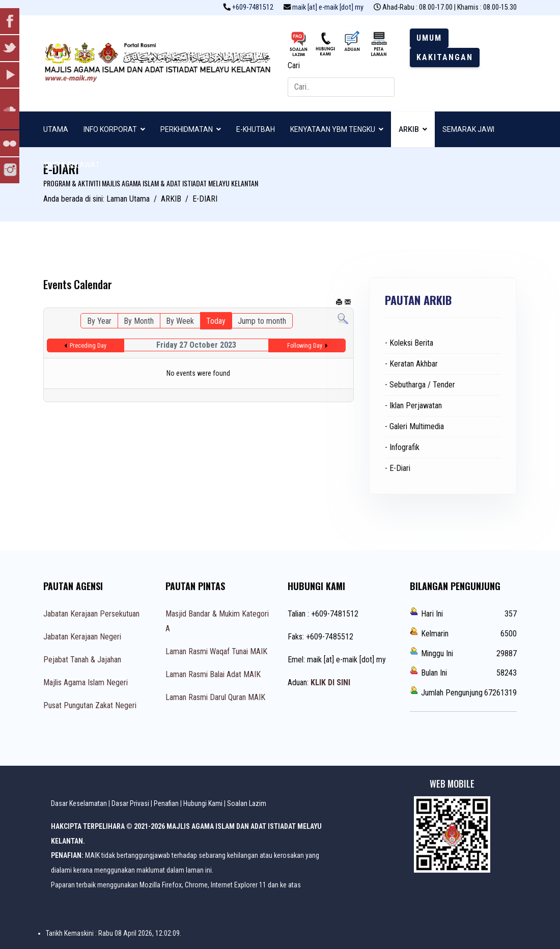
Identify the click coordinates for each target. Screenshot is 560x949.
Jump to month (262, 321)
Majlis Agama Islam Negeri (86, 682)
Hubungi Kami (203, 803)
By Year (99, 321)
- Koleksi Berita (409, 343)
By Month (139, 321)
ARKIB (409, 129)
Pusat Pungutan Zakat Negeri (90, 705)
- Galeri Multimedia (414, 426)
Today (216, 321)
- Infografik (402, 447)
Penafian (166, 803)
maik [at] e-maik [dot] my (328, 7)
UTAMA (56, 129)
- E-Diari (398, 468)
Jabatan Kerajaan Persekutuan (91, 614)
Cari (294, 65)
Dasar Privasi (130, 803)
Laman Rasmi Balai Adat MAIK (213, 674)
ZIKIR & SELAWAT (72, 165)
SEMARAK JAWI (468, 129)
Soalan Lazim (247, 803)
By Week (180, 321)
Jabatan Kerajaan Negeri (82, 637)
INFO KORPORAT (110, 129)
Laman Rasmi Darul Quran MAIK (215, 697)
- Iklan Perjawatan (413, 406)
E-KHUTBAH (256, 129)
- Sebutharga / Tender (420, 385)
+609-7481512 (253, 7)
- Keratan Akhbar (411, 364)
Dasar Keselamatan (79, 803)
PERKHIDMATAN (187, 129)
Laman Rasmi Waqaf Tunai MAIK (216, 651)
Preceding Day (88, 346)
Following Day (305, 346)
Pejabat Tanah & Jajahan (82, 660)
